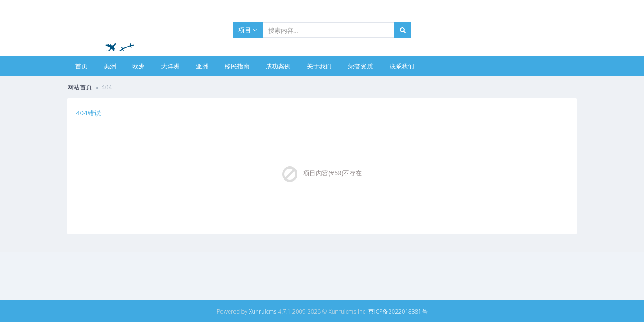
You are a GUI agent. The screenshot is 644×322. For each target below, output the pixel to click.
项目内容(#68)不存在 (333, 173)
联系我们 (402, 66)
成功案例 (278, 66)
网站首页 (80, 87)
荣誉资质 (360, 66)
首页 (81, 66)
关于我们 (319, 66)
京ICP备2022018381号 (398, 311)
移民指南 (237, 66)
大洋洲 (170, 66)
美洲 (110, 66)
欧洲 (139, 66)
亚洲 (202, 66)
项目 (248, 30)
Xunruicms (263, 311)
